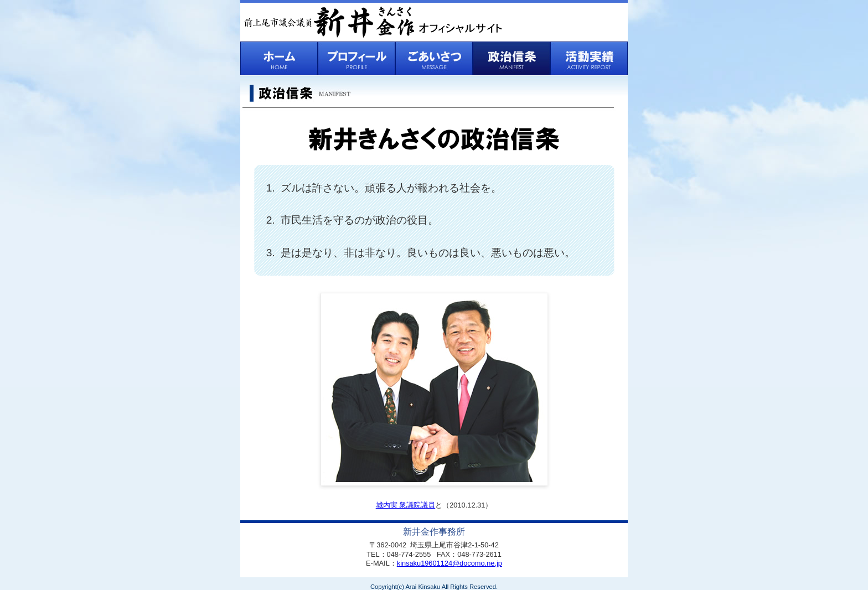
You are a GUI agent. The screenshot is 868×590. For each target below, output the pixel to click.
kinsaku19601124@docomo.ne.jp (449, 563)
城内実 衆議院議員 (406, 505)
